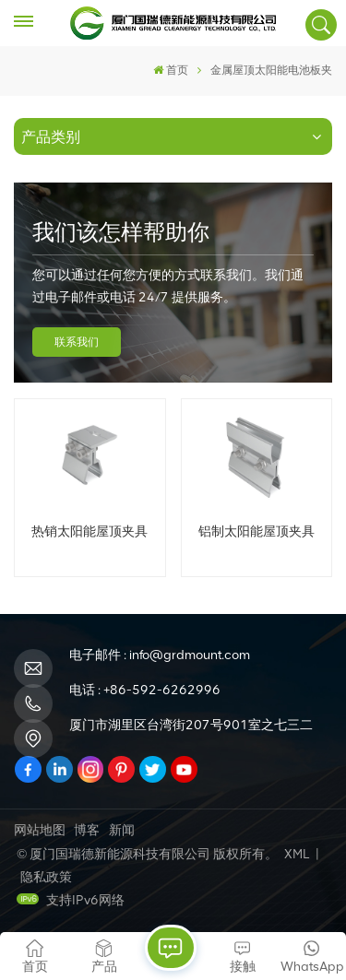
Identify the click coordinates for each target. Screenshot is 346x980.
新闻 (122, 830)
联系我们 (77, 342)
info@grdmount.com (190, 655)
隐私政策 (46, 877)
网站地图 (40, 830)
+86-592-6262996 (162, 690)
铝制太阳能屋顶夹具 (257, 531)
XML (297, 854)
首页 (171, 70)
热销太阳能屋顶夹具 (89, 531)
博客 (87, 830)
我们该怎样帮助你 (121, 232)
